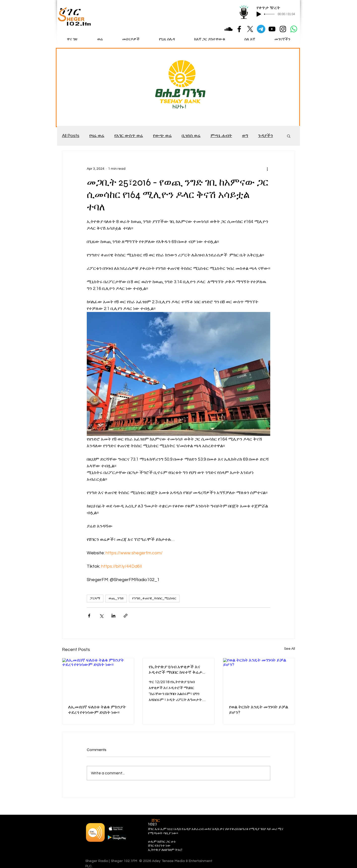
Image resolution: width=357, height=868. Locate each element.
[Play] (259, 14)
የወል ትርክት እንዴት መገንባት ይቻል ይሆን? (259, 710)
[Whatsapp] (294, 29)
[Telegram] (261, 29)
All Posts (71, 136)
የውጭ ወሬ (162, 136)
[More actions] (267, 169)
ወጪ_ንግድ (116, 598)
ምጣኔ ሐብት (221, 136)
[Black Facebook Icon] (239, 29)
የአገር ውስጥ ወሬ (129, 136)
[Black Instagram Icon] (283, 29)
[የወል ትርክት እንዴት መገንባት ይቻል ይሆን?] (259, 678)
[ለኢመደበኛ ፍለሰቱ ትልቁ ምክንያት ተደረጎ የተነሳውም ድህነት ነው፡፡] (98, 678)
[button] (289, 136)
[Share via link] (126, 616)
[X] (250, 29)
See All (290, 649)
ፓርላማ (95, 598)
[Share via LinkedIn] (113, 616)
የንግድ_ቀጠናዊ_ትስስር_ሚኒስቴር (154, 598)
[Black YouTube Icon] (272, 29)
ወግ (245, 136)
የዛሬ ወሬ (97, 136)
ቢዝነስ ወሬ (191, 136)
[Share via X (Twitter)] (101, 616)
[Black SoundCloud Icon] (228, 29)
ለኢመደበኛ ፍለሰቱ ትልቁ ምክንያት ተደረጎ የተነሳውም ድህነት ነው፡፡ (97, 710)
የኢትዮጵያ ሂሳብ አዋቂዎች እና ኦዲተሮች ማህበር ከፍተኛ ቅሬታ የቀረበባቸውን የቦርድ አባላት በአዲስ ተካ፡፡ (178, 670)
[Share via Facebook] (89, 616)
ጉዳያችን (266, 136)
